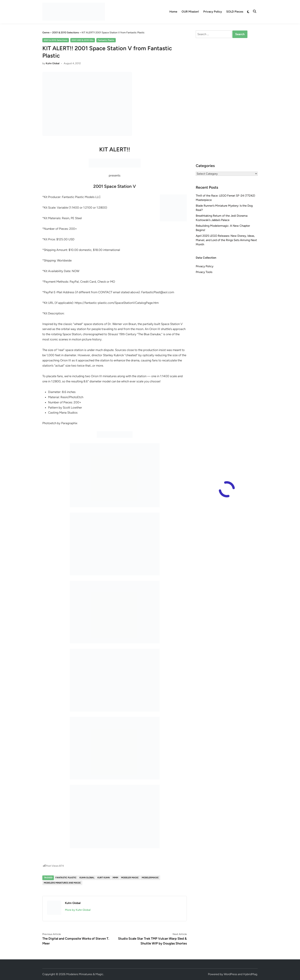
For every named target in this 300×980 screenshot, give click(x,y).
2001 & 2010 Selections (56, 40)
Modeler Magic (130, 878)
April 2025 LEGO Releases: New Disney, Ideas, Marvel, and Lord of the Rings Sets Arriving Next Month (226, 240)
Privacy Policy (213, 12)
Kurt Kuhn (104, 878)
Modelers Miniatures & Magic (85, 974)
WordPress (230, 974)
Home (173, 12)
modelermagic (150, 878)
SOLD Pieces (235, 12)
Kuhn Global (53, 63)
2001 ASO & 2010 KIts (83, 40)
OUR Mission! (190, 12)
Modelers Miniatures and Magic (62, 883)
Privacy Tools (204, 272)
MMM (115, 878)
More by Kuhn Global (78, 910)
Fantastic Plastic (106, 40)
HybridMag (250, 974)
